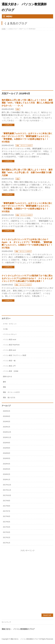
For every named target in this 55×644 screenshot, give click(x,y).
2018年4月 (7, 464)
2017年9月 (7, 501)
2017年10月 (7, 495)
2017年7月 (7, 511)
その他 (5, 329)
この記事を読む (8, 125)
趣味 (4, 382)
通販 (18, 109)
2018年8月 (7, 448)
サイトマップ (6, 622)
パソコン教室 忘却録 (11, 371)
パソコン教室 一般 (9, 361)
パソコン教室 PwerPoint (11, 345)
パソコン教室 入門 (9, 366)
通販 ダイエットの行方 (24, 146)
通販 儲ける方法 (9, 398)
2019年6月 (7, 416)
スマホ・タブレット (10, 324)
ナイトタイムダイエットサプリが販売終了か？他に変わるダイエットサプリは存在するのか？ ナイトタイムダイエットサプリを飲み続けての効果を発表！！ (27, 278)
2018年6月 (7, 453)
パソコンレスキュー (10, 334)
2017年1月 (7, 543)
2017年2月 (7, 538)
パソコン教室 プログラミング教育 (15, 355)
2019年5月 (7, 422)
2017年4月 (7, 527)
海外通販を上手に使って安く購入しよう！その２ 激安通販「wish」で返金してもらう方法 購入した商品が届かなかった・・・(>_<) (27, 103)
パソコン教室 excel (9, 340)
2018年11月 (7, 437)
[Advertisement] (28, 61)
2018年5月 (7, 458)
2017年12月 (7, 485)
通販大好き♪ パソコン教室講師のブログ (25, 639)
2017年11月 (7, 490)
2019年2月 (7, 427)
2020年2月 (7, 411)
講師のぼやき (8, 377)
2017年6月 (7, 516)
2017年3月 (7, 532)
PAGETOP (47, 615)
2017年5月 (7, 522)
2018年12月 (7, 432)
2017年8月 (7, 506)
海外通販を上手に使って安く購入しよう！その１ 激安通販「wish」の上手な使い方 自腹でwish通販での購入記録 (27, 172)
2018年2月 (7, 474)
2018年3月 (7, 469)
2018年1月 (7, 480)
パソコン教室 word (9, 350)
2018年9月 (7, 443)
